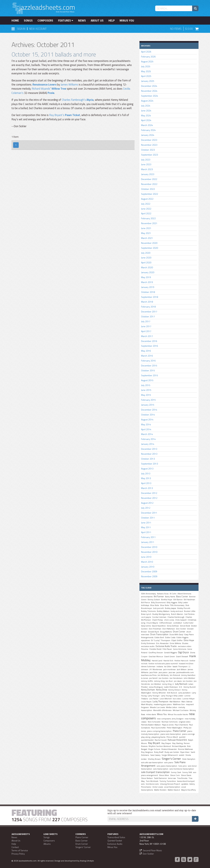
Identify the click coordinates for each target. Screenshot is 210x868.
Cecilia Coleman (159, 617)
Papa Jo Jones (168, 725)
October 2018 (148, 292)
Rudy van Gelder (172, 752)
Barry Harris (170, 597)
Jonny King (167, 684)
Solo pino (183, 766)
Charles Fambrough (176, 617)
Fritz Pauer (167, 649)
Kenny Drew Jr (174, 690)
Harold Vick (168, 661)
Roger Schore (154, 749)
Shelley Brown (154, 759)
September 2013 (150, 464)
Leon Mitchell (166, 699)
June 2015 (146, 390)
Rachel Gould (161, 740)
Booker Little (190, 611)
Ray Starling (177, 743)
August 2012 (147, 503)
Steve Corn (175, 775)
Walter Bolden (160, 790)
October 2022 (148, 189)
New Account (38, 29)
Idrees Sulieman (148, 667)
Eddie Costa (170, 637)
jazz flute (153, 672)
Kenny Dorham (148, 690)
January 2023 (148, 174)
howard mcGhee (186, 664)
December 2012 (149, 493)
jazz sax (172, 672)
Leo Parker (154, 699)
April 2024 (146, 120)
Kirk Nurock (172, 693)
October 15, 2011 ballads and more (54, 54)
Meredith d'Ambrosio (162, 710)
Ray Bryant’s (57, 115)
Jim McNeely (163, 675)
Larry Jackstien (184, 693)
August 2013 (147, 469)
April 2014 (146, 429)
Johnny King (159, 681)
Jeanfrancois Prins (149, 675)
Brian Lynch (146, 614)
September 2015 (150, 375)
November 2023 (149, 145)
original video (185, 722)
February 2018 (148, 307)
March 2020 (147, 267)
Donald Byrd (153, 632)
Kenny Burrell (190, 687)
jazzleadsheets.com (185, 672)
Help (112, 21)
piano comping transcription (159, 731)
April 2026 (146, 52)
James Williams (69, 85)
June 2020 (146, 258)
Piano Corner (179, 731)
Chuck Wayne (152, 623)
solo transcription (161, 769)
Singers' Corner (83, 847)
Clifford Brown (166, 623)
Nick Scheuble (154, 722)
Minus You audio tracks (178, 714)
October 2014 (148, 415)
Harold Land (157, 661)
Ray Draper (166, 743)
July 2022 (146, 204)
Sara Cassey (155, 755)
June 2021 (146, 228)
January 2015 (148, 405)
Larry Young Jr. (154, 696)
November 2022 (149, 184)
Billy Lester (183, 603)
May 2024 (146, 115)
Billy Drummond (158, 603)
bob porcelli (158, 608)
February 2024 (148, 130)
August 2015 (147, 380)
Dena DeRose (173, 626)
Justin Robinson (171, 687)
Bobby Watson (163, 611)
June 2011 (146, 523)
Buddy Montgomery (161, 614)
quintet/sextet (147, 740)
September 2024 (150, 96)
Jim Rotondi (175, 675)
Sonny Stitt (187, 772)
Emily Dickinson (148, 643)
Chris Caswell (181, 620)
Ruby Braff (159, 752)
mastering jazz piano (163, 704)
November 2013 (149, 454)
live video (177, 699)
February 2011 (148, 537)
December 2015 (149, 365)
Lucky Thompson (160, 701)
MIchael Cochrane (181, 710)
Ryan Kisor (185, 752)
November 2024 (149, 91)
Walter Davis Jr (174, 790)
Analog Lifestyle (87, 861)
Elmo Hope (189, 640)
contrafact (178, 623)
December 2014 (149, 410)
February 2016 (148, 361)
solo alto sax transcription (152, 762)
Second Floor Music (152, 850)
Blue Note (155, 605)
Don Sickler (181, 629)
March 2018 (147, 302)
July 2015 (146, 385)
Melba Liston (172, 707)
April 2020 (146, 262)
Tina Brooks (182, 778)
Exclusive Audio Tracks (166, 646)
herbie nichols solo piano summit (163, 664)
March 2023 (147, 169)
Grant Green (170, 656)
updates (185, 784)
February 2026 (148, 57)
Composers (45, 21)
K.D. (181, 687)
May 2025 (146, 71)
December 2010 (149, 547)
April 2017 (146, 331)
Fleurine (145, 649)
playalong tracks (158, 737)
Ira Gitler (168, 667)
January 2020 (148, 272)
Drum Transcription (159, 634)
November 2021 (149, 223)
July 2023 (146, 160)
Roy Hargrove (147, 752)
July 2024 (146, 106)
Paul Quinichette (158, 728)
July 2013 (146, 473)
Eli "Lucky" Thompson (161, 640)
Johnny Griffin (147, 681)
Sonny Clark (176, 772)
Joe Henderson (176, 678)
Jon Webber (156, 684)
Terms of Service (20, 850)
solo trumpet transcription (155, 772)
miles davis (151, 714)
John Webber (189, 678)
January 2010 (148, 567)
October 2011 (148, 518)
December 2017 (149, 312)
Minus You (127, 21)
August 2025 (147, 61)
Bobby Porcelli (184, 608)
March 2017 (147, 336)
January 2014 (148, 444)
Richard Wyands (41, 89)
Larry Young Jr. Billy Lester (172, 696)
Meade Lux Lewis (157, 707)
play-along (146, 737)
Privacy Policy (18, 854)
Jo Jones (145, 678)
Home (15, 21)
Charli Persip (157, 620)
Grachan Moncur (156, 656)
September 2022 (150, 194)
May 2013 (146, 478)
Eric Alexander (162, 643)
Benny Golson (154, 600)
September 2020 (150, 248)
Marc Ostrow (187, 702)
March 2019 (147, 282)
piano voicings (188, 734)
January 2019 (148, 287)
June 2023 (146, 164)
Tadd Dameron (160, 778)
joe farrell (153, 678)
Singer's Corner (171, 759)
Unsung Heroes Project (170, 784)
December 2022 (149, 179)
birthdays (145, 605)
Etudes (185, 643)
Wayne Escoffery (188, 790)
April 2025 (146, 76)
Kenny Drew (162, 690)
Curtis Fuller (188, 623)
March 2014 (147, 434)
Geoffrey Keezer (156, 653)
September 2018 (150, 297)
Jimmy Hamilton (188, 675)
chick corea (169, 620)
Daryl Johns (146, 626)
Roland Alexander (169, 749)
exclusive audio (148, 646)
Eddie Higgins (182, 637)
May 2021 (146, 233)
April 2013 (146, 483)
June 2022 (146, 209)
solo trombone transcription (182, 769)
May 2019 (146, 277)
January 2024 (148, 135)
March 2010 (147, 562)
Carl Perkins (189, 614)
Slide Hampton (189, 759)
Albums (47, 844)
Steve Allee (164, 775)
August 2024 (147, 101)
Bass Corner (182, 596)
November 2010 (149, 552)
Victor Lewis (158, 787)
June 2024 (146, 111)
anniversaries (147, 597)
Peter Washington (175, 728)
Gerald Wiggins (170, 653)
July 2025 (146, 66)
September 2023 (150, 155)
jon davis (178, 681)
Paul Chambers (181, 725)
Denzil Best (185, 626)
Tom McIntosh (152, 781)
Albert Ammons (184, 594)
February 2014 (148, 439)
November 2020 (149, 243)
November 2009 (149, 576)
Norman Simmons (170, 722)
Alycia (90, 100)
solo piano (169, 762)
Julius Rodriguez (156, 687)
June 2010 (146, 557)
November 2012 (149, 498)
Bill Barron (178, 600)
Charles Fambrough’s (74, 100)
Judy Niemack (181, 684)
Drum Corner (179, 632)
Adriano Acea (163, 594)
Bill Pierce (146, 603)
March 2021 (147, 238)
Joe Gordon (164, 678)
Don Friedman (155, 629)
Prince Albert (172, 737)
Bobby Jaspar (171, 608)
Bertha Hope (167, 600)
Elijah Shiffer (177, 640)
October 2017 (148, 316)
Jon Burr (169, 681)
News (82, 21)
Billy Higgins (172, 603)
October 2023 (148, 150)
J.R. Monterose (156, 669)
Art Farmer (159, 596)
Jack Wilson (182, 669)
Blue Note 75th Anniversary (172, 605)
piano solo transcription (171, 734)
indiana (160, 667)
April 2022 (146, 213)
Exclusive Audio (115, 844)
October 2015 (148, 370)
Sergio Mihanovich (170, 755)
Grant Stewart (182, 656)
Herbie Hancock (181, 661)
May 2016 (146, 351)
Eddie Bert (159, 637)
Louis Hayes (146, 702)
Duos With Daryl (176, 635)
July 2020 (146, 253)
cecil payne (146, 617)
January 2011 (148, 542)
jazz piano (163, 672)
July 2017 (146, 321)
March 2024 (147, 125)
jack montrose (169, 669)
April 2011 (146, 532)
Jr (173, 684)
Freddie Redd (155, 649)
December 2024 (149, 86)
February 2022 (148, 218)
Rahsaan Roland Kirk (177, 740)
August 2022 (147, 199)
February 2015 (148, 400)
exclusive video (185, 646)
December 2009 (149, 571)
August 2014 (147, 419)
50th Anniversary (148, 594)
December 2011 (149, 513)
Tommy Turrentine (168, 781)
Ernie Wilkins (175, 643)
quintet (182, 737)
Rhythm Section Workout (160, 746)
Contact (15, 847)
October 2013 (148, 459)
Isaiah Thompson (180, 667)
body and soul (177, 611)
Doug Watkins (166, 632)
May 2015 (146, 395)
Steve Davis (186, 775)
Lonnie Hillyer (189, 699)
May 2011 (146, 527)
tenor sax (172, 778)
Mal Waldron (175, 702)
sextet (182, 755)
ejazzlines (145, 640)
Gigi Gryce (183, 652)
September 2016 (150, 346)
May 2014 (146, 424)
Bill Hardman (189, 600)
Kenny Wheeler (159, 693)
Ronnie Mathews (185, 749)
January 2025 (148, 81)
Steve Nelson (147, 778)
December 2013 (149, 449)
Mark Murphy (147, 704)
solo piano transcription (167, 766)
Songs (28, 21)
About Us (97, 21)
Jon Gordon (188, 681)
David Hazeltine (159, 626)
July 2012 (146, 508)
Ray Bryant (154, 743)
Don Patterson (169, 629)
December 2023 (149, 140)
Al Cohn (173, 594)
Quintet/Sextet (115, 841)
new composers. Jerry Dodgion (170, 719)
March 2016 (147, 356)
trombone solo (152, 784)
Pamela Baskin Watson (151, 725)
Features (66, 21)
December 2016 (149, 341)
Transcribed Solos (116, 837)
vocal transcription (172, 787)
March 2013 (147, 488)
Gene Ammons (180, 649)
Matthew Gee (179, 704)
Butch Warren (177, 614)
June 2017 (146, 326)
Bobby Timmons (148, 611)
